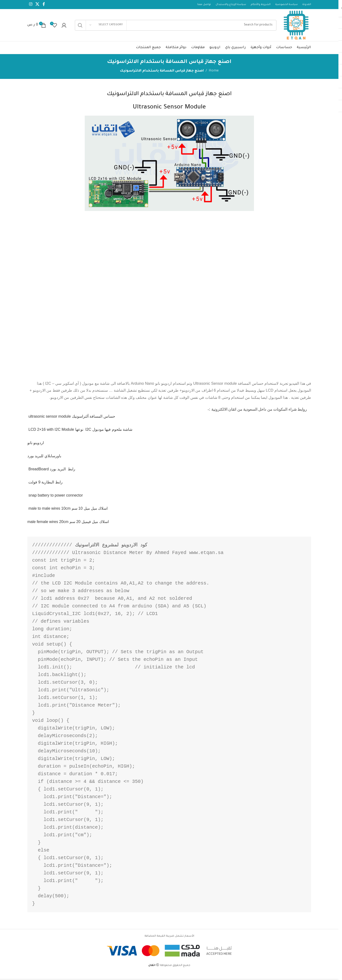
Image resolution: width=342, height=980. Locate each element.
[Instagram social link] (31, 5)
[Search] (173, 29)
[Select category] (106, 29)
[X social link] (37, 5)
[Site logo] (293, 29)
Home (214, 77)
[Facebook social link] (44, 5)
